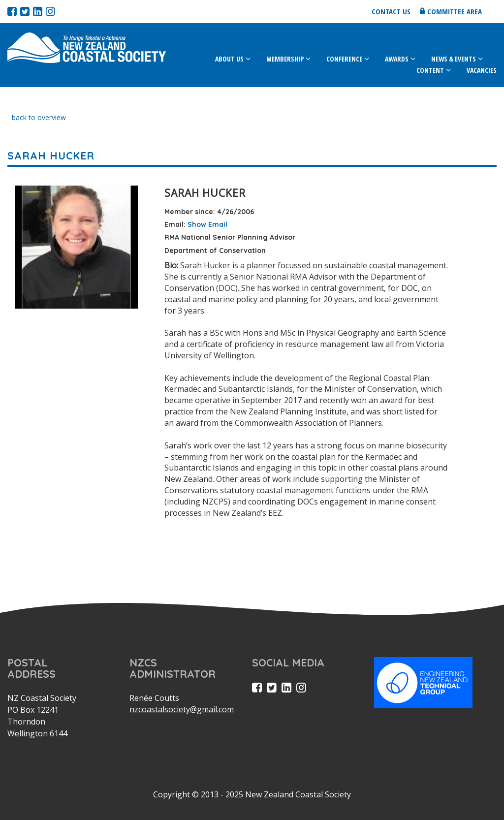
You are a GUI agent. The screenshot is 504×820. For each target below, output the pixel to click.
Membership (285, 59)
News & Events (454, 59)
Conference (344, 59)
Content (430, 70)
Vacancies (482, 70)
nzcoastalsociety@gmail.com (182, 709)
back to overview (39, 117)
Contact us (391, 11)
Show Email (207, 224)
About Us (229, 59)
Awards (397, 59)
